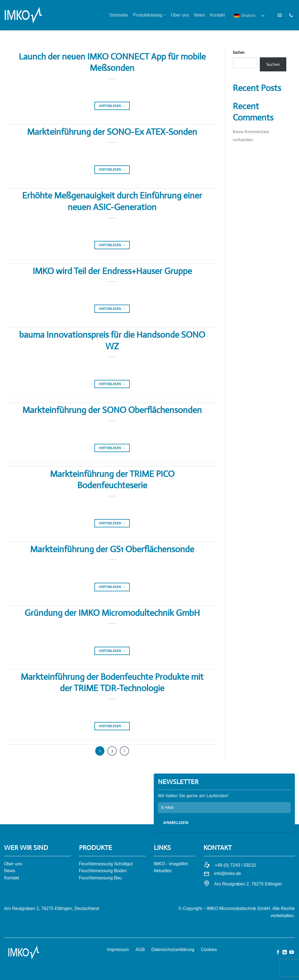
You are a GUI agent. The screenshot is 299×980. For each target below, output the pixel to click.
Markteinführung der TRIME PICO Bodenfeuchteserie (112, 480)
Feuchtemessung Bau (100, 878)
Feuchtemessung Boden (103, 871)
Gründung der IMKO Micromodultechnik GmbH (112, 613)
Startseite (119, 15)
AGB (140, 950)
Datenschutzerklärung (173, 950)
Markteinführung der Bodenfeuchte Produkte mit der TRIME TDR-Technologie (112, 683)
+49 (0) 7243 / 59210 (235, 865)
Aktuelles (163, 871)
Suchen (239, 52)
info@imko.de (227, 873)
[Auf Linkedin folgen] (285, 952)
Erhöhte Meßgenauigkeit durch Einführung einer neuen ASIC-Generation (112, 201)
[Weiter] (125, 751)
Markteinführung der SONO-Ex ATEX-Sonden (112, 132)
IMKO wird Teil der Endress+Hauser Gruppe (112, 271)
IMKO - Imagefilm (171, 864)
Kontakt (217, 15)
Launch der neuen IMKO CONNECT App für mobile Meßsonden (112, 62)
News (199, 15)
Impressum (118, 950)
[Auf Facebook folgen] (278, 952)
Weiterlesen (112, 106)
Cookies (209, 950)
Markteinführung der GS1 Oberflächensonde (112, 549)
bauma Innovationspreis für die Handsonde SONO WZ (112, 340)
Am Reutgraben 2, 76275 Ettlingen (248, 884)
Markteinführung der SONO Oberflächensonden (112, 410)
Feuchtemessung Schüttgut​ (106, 864)
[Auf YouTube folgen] (292, 952)
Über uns (180, 15)
